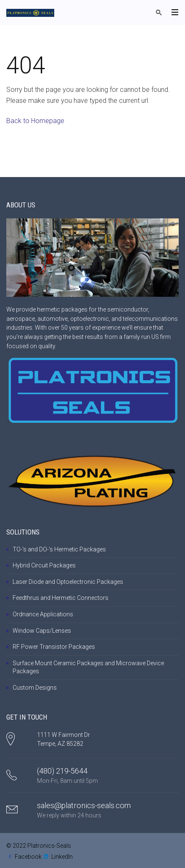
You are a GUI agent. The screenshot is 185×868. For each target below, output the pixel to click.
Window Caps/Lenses (42, 631)
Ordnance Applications (43, 614)
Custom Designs (35, 688)
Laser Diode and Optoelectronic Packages (68, 582)
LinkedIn (62, 857)
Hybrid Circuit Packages (44, 565)
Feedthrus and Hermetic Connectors (61, 598)
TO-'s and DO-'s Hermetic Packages (59, 549)
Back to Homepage (35, 121)
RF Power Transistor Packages (54, 647)
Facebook (28, 857)
